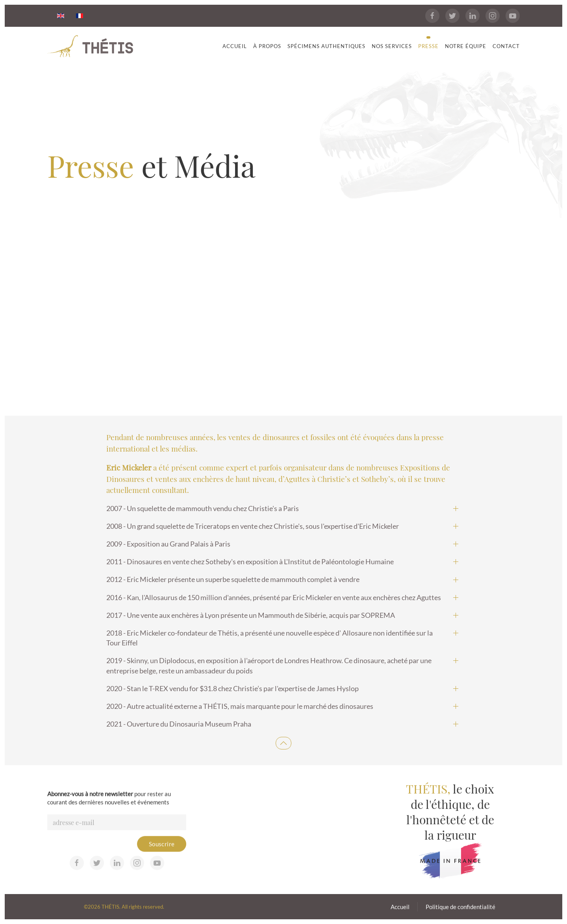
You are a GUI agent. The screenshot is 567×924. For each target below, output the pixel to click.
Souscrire (162, 855)
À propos (267, 46)
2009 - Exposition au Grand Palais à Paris (168, 544)
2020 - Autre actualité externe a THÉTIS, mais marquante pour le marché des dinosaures (240, 706)
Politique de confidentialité (460, 909)
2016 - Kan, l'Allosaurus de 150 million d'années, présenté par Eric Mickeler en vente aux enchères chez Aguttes (274, 597)
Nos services (392, 46)
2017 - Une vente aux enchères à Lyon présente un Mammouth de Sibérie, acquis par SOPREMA (251, 615)
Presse (428, 46)
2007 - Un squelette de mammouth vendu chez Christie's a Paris (203, 508)
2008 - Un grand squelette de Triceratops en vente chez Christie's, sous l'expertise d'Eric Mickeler (253, 526)
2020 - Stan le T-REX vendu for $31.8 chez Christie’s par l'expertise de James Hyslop (233, 688)
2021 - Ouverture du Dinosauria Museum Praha (179, 724)
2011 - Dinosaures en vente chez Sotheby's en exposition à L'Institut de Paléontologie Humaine (250, 561)
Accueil (235, 46)
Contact (506, 46)
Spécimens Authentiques (326, 46)
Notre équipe (466, 46)
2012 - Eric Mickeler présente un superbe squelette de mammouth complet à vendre (233, 579)
